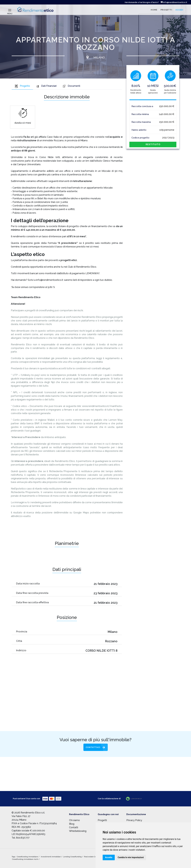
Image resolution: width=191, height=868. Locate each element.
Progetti (102, 820)
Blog (72, 824)
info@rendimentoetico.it (174, 2)
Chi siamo (74, 820)
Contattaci (93, 747)
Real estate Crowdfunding (95, 857)
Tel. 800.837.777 (21, 838)
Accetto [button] (109, 857)
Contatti (74, 827)
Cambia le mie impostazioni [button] (131, 857)
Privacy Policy (134, 820)
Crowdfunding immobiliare (28, 857)
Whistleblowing (78, 831)
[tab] (22, 86)
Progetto (22, 86)
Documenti (71, 86)
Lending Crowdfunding (73, 857)
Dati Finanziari (46, 86)
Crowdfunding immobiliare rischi (25, 859)
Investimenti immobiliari (51, 857)
